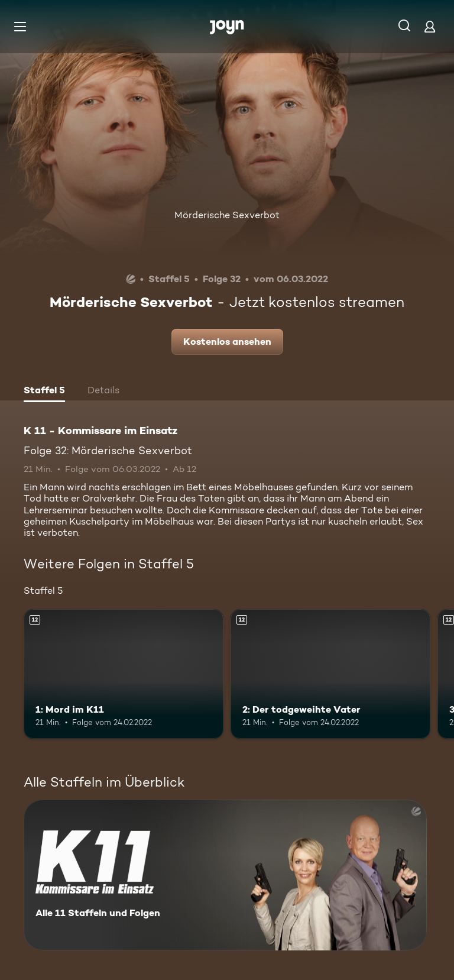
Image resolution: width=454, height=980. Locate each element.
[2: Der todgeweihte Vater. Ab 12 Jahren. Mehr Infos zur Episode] (330, 674)
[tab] (44, 392)
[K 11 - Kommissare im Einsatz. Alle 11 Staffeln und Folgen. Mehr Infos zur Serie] (225, 875)
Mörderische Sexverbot (227, 215)
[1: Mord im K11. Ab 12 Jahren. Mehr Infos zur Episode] (124, 674)
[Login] (430, 26)
